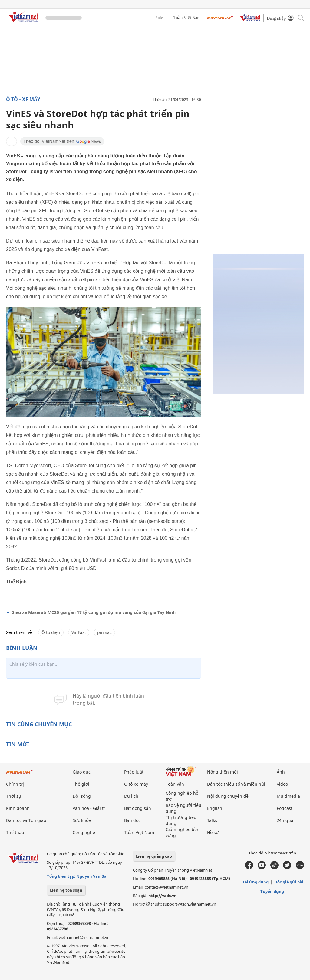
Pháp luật (134, 772)
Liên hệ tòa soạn (66, 890)
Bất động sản (138, 808)
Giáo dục (82, 772)
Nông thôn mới (223, 772)
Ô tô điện (51, 632)
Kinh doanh (18, 808)
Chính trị (15, 784)
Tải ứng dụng (256, 882)
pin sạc (104, 632)
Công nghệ (84, 832)
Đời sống (82, 796)
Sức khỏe (82, 820)
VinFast (79, 632)
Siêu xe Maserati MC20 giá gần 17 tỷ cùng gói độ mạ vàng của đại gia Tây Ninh (94, 612)
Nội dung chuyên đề (228, 796)
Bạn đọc (132, 820)
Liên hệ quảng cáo (154, 856)
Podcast (161, 18)
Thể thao (15, 832)
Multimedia (288, 796)
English (215, 808)
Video (282, 784)
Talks (212, 820)
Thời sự (14, 796)
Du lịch (131, 796)
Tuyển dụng (272, 891)
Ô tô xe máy (136, 784)
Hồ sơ (213, 832)
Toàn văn (175, 784)
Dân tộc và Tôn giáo (26, 820)
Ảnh (281, 772)
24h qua (285, 820)
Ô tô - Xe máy (23, 99)
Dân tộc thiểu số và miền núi (236, 784)
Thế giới (81, 784)
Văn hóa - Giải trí (90, 808)
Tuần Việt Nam (187, 18)
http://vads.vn (163, 896)
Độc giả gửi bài (289, 882)
